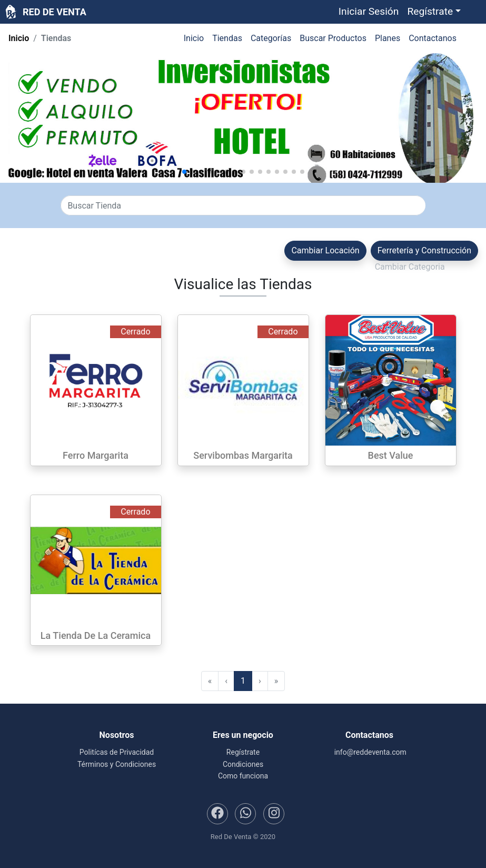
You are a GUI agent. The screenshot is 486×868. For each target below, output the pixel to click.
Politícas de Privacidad (117, 752)
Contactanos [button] (433, 38)
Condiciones (243, 764)
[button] (434, 12)
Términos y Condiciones (117, 764)
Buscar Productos (333, 38)
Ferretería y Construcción (424, 250)
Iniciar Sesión (369, 11)
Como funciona (243, 776)
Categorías (271, 38)
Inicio (19, 38)
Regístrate (243, 752)
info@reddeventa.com (369, 752)
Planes (388, 38)
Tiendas (227, 38)
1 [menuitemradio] (243, 681)
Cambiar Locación (325, 250)
